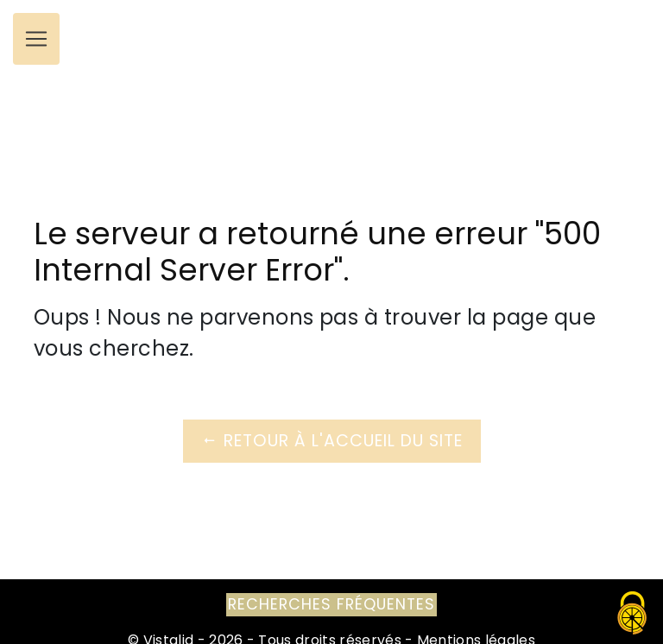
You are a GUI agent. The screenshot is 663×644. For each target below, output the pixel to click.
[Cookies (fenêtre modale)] (633, 614)
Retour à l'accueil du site (332, 441)
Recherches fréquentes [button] (331, 604)
